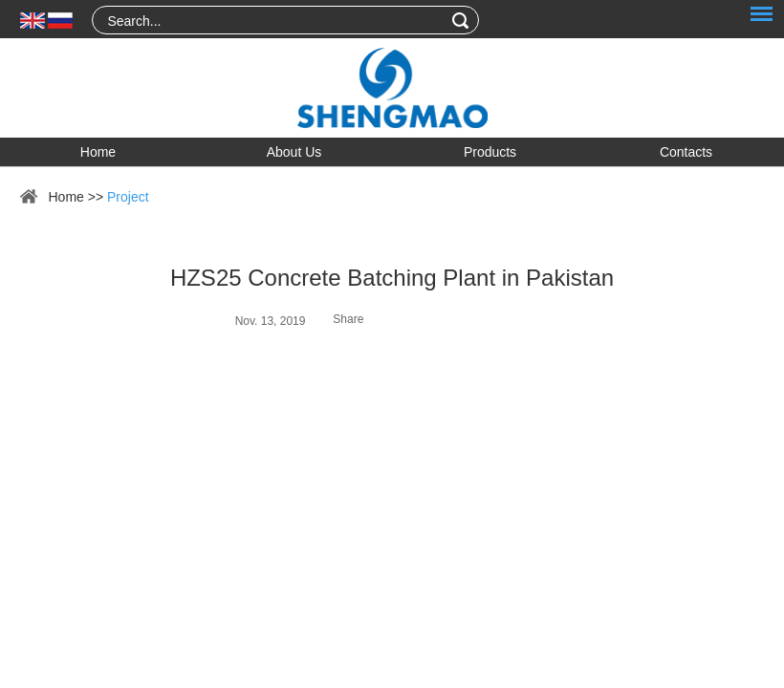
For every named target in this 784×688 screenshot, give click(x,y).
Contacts (686, 152)
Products (490, 152)
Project (128, 197)
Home (98, 152)
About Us (294, 152)
